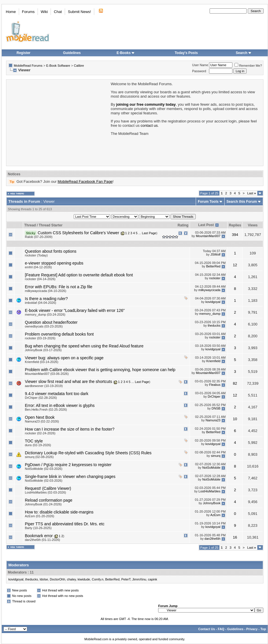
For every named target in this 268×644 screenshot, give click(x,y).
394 (235, 235)
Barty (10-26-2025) (38, 528)
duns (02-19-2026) (38, 445)
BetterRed (213, 266)
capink (153, 579)
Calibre (79, 66)
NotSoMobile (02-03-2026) (44, 469)
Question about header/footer (51, 322)
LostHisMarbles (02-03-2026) (45, 492)
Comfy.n (98, 579)
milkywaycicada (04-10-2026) (46, 291)
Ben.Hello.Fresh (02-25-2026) (46, 410)
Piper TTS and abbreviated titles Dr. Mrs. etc (65, 524)
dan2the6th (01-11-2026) (42, 540)
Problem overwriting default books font (59, 334)
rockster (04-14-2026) (40, 279)
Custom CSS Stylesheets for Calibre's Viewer (78, 233)
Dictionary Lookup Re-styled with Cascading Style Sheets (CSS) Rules (88, 453)
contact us (149, 125)
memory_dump (210, 314)
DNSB (216, 408)
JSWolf (216, 254)
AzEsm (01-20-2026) (40, 516)
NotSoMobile (211, 468)
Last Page (149, 233)
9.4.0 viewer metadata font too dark (57, 394)
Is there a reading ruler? (46, 299)
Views (253, 225)
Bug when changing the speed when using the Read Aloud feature (84, 346)
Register (23, 53)
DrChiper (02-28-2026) (41, 398)
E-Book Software (58, 66)
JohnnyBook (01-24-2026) (43, 504)
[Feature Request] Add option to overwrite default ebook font (79, 275)
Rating (183, 225)
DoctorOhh (57, 579)
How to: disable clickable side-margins (59, 512)
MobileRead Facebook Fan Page (85, 182)
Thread (30, 225)
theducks (214, 325)
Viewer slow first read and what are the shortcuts (69, 381)
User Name (200, 65)
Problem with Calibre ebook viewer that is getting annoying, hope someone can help (100, 370)
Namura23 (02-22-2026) (42, 421)
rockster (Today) (36, 255)
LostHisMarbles (210, 491)
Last (252, 193)
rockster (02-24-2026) (40, 433)
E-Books (126, 53)
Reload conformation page (49, 500)
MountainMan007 (208, 236)
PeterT (126, 579)
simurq (216, 456)
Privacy (252, 629)
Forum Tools (208, 202)
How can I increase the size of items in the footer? (70, 429)
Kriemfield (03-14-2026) (42, 362)
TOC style (34, 441)
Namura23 (213, 420)
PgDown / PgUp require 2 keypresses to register (68, 465)
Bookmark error (39, 536)
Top (263, 629)
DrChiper (214, 397)
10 (235, 419)
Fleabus (215, 385)
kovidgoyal (213, 302)
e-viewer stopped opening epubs (54, 263)
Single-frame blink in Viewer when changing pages (70, 477)
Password (199, 71)
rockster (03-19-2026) (40, 338)
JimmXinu (139, 579)
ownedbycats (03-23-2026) (44, 326)
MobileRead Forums (28, 66)
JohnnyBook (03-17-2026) (43, 350)
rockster (215, 278)
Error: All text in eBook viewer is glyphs (60, 405)
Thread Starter (51, 225)
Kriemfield (214, 361)
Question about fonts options (51, 251)
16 (235, 537)
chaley (71, 579)
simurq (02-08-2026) (39, 457)
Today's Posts (186, 53)
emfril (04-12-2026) (38, 267)
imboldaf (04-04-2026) (40, 303)
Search (244, 53)
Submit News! (80, 12)
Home (11, 12)
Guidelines (72, 53)
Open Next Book (40, 417)
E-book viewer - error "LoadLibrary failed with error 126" (75, 310)
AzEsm (216, 515)
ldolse (44, 579)
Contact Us (206, 629)
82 (235, 383)
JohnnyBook (212, 503)
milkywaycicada (209, 290)
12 (235, 265)
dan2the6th (212, 539)
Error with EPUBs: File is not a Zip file (59, 287)
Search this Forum (242, 202)
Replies (235, 225)
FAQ (221, 629)
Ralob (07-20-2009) (39, 237)
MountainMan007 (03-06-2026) (47, 374)
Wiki (44, 12)
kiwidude (84, 579)
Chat (58, 12)
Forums (28, 12)
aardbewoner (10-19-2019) (44, 386)
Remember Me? (248, 66)
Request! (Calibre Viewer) (48, 488)
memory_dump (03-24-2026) (45, 314)
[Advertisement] (58, 122)
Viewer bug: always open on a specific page (64, 358)
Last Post (206, 225)
